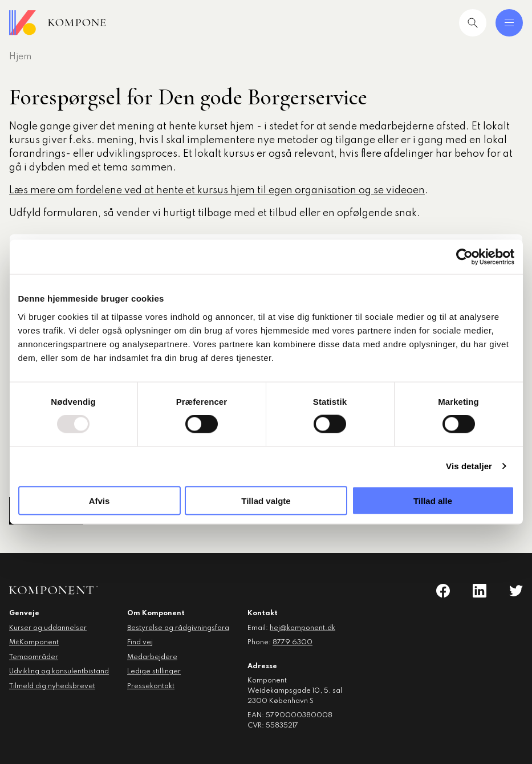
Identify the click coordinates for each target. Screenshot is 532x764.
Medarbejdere (152, 657)
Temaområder (34, 657)
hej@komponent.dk (302, 628)
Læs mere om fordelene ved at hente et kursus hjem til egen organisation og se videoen (217, 190)
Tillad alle (433, 500)
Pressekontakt (151, 686)
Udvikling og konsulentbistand (59, 672)
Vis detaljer (469, 466)
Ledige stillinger (154, 672)
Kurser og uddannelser (48, 628)
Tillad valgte (266, 500)
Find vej (140, 643)
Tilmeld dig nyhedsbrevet (52, 686)
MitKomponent (34, 643)
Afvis (100, 500)
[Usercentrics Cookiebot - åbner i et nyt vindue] (464, 257)
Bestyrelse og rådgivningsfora (178, 628)
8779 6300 (293, 643)
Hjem (20, 57)
